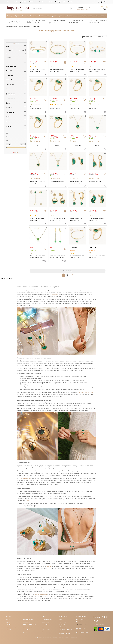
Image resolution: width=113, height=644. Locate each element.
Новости (42, 2)
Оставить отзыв (56, 67)
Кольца (10, 16)
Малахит (8, 89)
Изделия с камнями (28, 627)
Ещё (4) (8, 136)
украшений (55, 294)
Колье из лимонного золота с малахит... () (77, 145)
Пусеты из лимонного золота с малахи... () (77, 182)
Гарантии (44, 627)
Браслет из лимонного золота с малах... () (37, 70)
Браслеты (33, 16)
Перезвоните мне (82, 9)
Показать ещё (68, 271)
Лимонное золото (11, 98)
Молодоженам (60, 2)
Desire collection (10, 80)
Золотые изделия (28, 622)
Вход (60, 620)
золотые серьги (26, 478)
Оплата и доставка (20, 2)
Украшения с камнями (85, 16)
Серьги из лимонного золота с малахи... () (97, 182)
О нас (8, 2)
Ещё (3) (8, 122)
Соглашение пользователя (66, 629)
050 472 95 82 (80, 620)
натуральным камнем (86, 392)
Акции (50, 2)
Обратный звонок (64, 627)
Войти (104, 2)
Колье (48, 16)
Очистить (16, 44)
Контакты (32, 2)
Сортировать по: (86, 37)
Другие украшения (59, 16)
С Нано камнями (100, 16)
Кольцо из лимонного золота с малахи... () (37, 108)
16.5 (7, 133)
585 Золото (9, 71)
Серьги (17, 16)
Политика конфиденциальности (65, 633)
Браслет (8, 116)
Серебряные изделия (29, 620)
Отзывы (71, 2)
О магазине (45, 625)
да (6, 62)
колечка (28, 501)
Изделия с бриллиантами (30, 625)
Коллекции (71, 16)
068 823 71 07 (80, 621)
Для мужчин (27, 632)
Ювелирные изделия (13, 26)
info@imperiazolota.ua (82, 632)
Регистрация (62, 625)
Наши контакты (46, 622)
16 (6, 130)
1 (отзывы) (40, 67)
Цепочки (25, 16)
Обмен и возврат (46, 629)
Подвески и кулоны (11, 627)
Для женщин (9, 107)
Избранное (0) (63, 622)
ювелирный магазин (41, 594)
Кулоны (41, 16)
